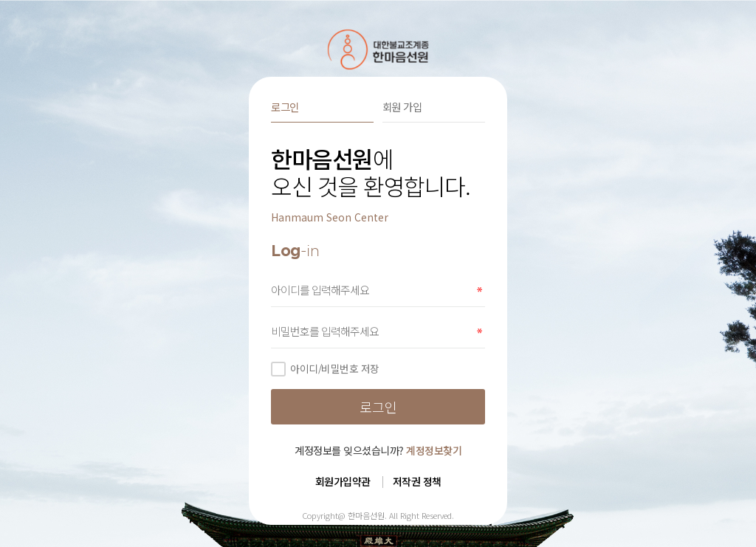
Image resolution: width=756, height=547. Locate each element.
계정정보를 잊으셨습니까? (378, 450)
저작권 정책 (417, 481)
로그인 (285, 107)
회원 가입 (402, 107)
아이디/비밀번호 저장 (325, 369)
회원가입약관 (343, 481)
